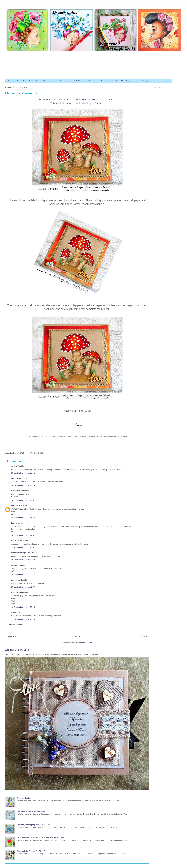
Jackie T (15, 466)
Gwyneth (15, 565)
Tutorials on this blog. (59, 81)
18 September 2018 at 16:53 (23, 518)
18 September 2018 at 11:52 (23, 500)
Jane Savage (17, 478)
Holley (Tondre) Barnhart (22, 553)
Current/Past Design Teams (126, 81)
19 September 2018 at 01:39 (23, 587)
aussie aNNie (17, 580)
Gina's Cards (17, 505)
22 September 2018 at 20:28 (23, 619)
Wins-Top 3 (165, 81)
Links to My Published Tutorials (84, 81)
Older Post (143, 636)
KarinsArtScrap (18, 491)
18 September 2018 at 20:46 (23, 575)
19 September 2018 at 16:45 (23, 607)
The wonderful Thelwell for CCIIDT (31, 851)
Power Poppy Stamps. (92, 103)
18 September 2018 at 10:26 (23, 485)
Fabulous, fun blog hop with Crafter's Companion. (37, 825)
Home (10, 81)
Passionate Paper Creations (98, 100)
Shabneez (16, 612)
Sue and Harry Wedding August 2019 (31, 81)
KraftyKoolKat (17, 592)
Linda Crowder (18, 540)
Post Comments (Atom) (83, 643)
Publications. (105, 81)
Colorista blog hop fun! (26, 798)
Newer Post (12, 636)
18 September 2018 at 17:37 (23, 535)
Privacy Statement (148, 81)
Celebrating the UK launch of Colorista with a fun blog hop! (40, 838)
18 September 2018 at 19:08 (23, 547)
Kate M (14, 523)
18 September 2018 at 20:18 (23, 560)
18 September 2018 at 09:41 (23, 473)
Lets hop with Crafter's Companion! (31, 811)
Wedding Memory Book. (17, 650)
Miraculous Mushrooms (70, 200)
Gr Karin (15, 497)
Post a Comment (15, 625)
